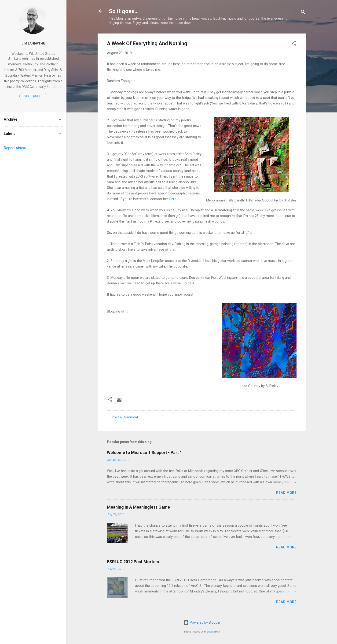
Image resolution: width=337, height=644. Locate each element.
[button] (294, 44)
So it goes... (124, 11)
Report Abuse (15, 148)
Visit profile (33, 96)
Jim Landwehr (33, 43)
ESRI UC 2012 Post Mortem (133, 562)
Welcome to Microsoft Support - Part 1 (145, 452)
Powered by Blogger (202, 622)
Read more (286, 493)
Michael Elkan (212, 632)
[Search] (303, 13)
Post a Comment (125, 417)
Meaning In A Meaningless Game (138, 507)
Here (173, 199)
